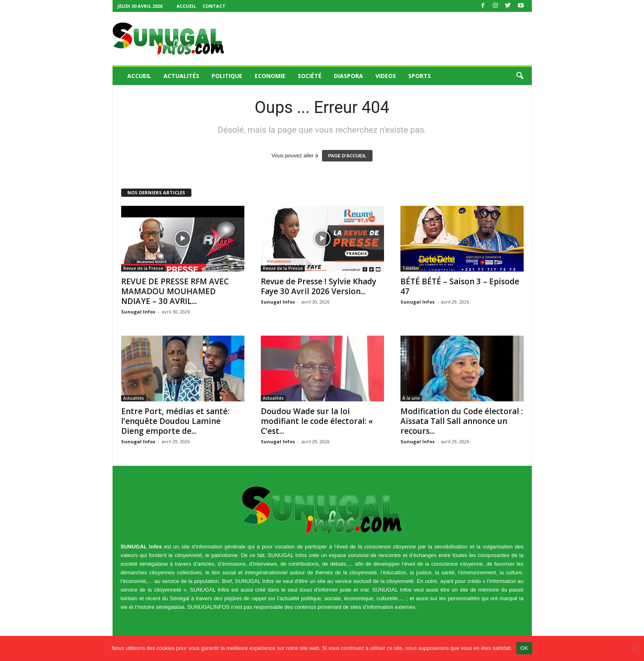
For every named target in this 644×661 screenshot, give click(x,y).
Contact (214, 6)
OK (524, 648)
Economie (270, 76)
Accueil (186, 6)
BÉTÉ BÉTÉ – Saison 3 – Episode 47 (460, 286)
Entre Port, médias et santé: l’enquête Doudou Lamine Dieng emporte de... (175, 421)
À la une (411, 398)
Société (310, 76)
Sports (420, 76)
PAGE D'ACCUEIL (347, 156)
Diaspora (348, 76)
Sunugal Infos (138, 312)
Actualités (181, 76)
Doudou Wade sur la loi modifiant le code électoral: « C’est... (317, 421)
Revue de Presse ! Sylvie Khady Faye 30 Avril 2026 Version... (319, 286)
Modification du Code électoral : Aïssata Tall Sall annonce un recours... (462, 421)
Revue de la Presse (143, 268)
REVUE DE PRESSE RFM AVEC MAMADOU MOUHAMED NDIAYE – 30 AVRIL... (175, 291)
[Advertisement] (382, 39)
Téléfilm (411, 268)
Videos (386, 76)
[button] (520, 76)
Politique (227, 76)
